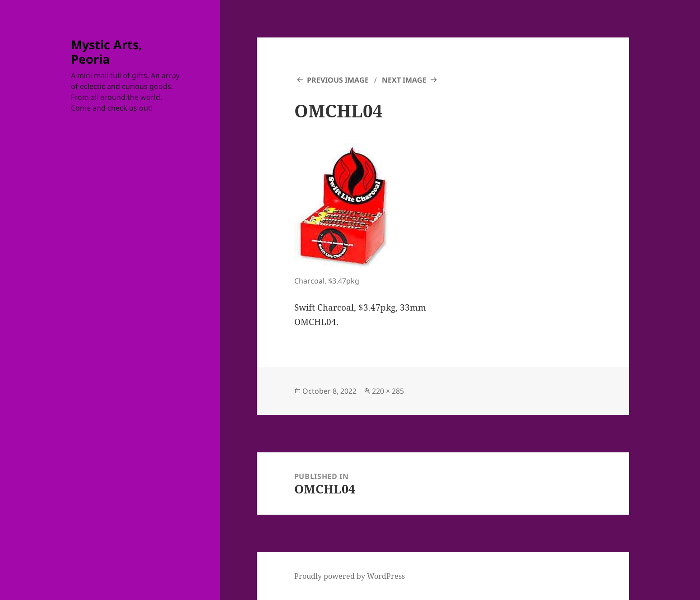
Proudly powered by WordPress (350, 576)
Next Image (404, 80)
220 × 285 (388, 391)
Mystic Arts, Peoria (107, 52)
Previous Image (338, 80)
